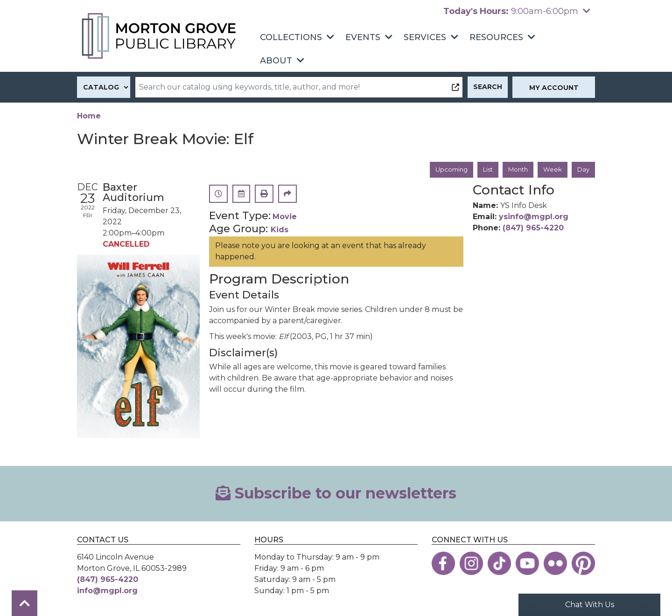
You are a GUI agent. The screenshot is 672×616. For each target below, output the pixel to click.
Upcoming (445, 170)
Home (89, 116)
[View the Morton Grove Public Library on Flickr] (555, 564)
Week (551, 170)
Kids (280, 231)
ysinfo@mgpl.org (534, 218)
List (483, 170)
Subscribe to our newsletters (336, 494)
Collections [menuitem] (291, 37)
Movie (285, 218)
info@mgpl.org (107, 591)
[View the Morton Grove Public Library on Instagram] (471, 564)
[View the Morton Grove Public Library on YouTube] (527, 564)
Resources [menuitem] (496, 37)
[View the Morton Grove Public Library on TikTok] (499, 564)
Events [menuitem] (363, 37)
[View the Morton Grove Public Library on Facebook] (443, 564)
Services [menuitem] (425, 37)
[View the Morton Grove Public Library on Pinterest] (583, 564)
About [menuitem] (276, 61)
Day (583, 170)
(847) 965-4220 (533, 229)
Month (515, 170)
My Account (554, 88)
